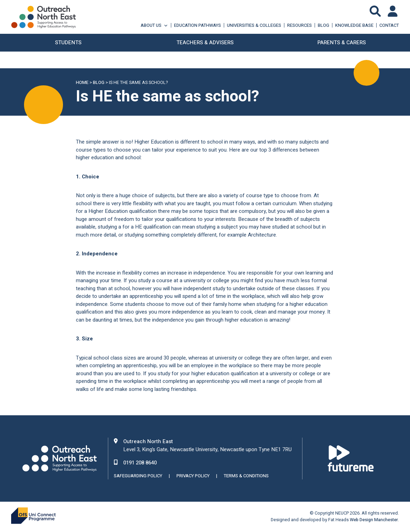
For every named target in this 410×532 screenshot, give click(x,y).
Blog (324, 25)
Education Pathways (198, 25)
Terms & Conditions (246, 476)
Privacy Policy (193, 476)
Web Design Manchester (374, 520)
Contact (389, 25)
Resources (299, 25)
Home (82, 83)
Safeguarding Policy (138, 476)
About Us (154, 25)
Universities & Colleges (254, 25)
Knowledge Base (354, 25)
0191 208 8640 (140, 463)
